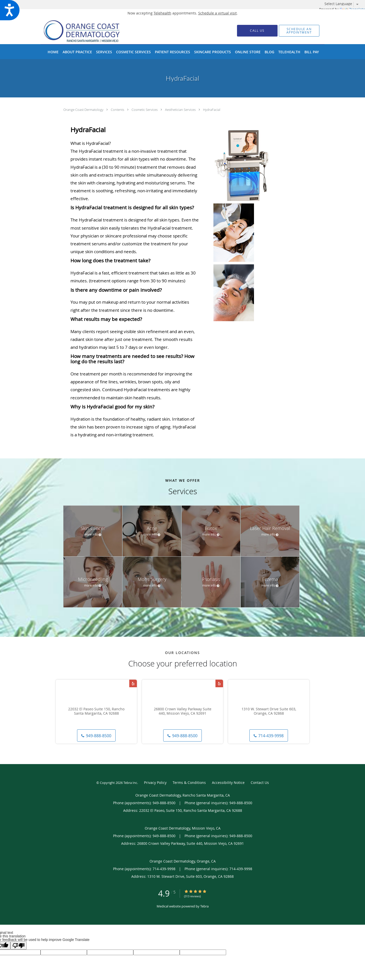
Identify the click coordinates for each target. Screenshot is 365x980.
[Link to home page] (90, 31)
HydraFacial (212, 110)
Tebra (204, 906)
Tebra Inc (130, 783)
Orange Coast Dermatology (84, 110)
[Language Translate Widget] (343, 4)
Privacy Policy (155, 783)
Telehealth (162, 13)
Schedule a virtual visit (217, 13)
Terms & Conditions (189, 783)
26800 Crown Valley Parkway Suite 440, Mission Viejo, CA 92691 (183, 711)
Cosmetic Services (145, 110)
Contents (118, 110)
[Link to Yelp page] (133, 683)
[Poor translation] (19, 945)
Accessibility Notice (228, 783)
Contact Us (260, 783)
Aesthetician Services (181, 110)
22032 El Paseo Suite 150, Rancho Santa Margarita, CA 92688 (96, 711)
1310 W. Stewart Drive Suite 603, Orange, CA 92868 (269, 711)
